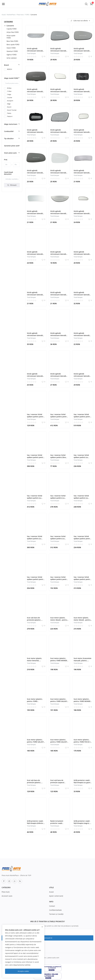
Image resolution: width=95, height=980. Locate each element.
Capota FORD (12, 29)
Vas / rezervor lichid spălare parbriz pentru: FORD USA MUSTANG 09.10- (36, 418)
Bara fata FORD (12, 41)
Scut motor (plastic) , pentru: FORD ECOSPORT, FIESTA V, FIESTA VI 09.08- (35, 702)
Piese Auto (20, 15)
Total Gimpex (31, 53)
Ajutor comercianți (56, 896)
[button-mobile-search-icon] (86, 4)
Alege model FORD (11, 78)
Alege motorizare (11, 124)
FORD (27, 15)
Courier (10, 97)
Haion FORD (11, 48)
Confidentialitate (55, 910)
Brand (6, 65)
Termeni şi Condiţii (56, 914)
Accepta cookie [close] (23, 971)
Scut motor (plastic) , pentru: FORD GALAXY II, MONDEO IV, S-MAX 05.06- (59, 702)
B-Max (9, 88)
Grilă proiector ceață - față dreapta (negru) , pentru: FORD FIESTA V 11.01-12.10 (82, 824)
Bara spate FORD (13, 44)
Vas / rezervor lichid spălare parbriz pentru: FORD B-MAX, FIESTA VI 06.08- (36, 458)
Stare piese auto (10, 153)
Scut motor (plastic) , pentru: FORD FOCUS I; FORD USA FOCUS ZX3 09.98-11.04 (82, 743)
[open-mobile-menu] (3, 4)
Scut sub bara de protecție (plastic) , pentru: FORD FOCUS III (36, 620)
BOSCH (10, 69)
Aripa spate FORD (11, 37)
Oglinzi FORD (12, 55)
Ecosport (10, 101)
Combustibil (9, 131)
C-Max (9, 91)
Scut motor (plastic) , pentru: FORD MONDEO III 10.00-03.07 (59, 661)
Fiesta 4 (10, 116)
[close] (42, 927)
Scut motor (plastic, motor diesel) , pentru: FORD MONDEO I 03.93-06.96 (59, 621)
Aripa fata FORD (13, 32)
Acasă (4, 15)
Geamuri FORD (12, 51)
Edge (9, 104)
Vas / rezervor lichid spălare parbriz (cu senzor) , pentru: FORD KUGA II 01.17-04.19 (82, 458)
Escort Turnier (12, 110)
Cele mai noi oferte (80, 21)
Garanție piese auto (12, 146)
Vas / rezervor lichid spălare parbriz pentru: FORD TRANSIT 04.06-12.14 (83, 418)
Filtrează (12, 185)
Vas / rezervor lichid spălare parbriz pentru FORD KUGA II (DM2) (82, 539)
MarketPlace (11, 15)
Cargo (9, 94)
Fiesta (9, 113)
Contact (52, 906)
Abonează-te (47, 938)
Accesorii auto (7, 896)
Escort (9, 107)
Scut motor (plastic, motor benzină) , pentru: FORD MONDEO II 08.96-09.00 (36, 662)
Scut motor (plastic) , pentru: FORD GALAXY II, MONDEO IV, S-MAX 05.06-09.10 (59, 743)
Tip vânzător (9, 139)
